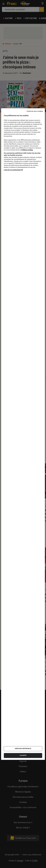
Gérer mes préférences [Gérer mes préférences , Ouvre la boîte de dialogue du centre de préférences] (23, 749)
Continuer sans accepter (35, 111)
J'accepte (23, 755)
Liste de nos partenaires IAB (13, 170)
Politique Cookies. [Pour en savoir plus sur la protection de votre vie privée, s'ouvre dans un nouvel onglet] (27, 150)
